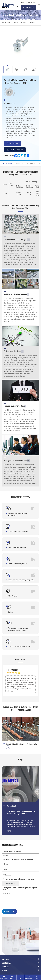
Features (20, 164)
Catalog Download (16, 150)
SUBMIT (7, 911)
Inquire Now (14, 143)
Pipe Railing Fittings (21, 22)
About (23, 3)
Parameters (8, 164)
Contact (33, 3)
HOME (7, 22)
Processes (31, 164)
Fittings (32, 22)
